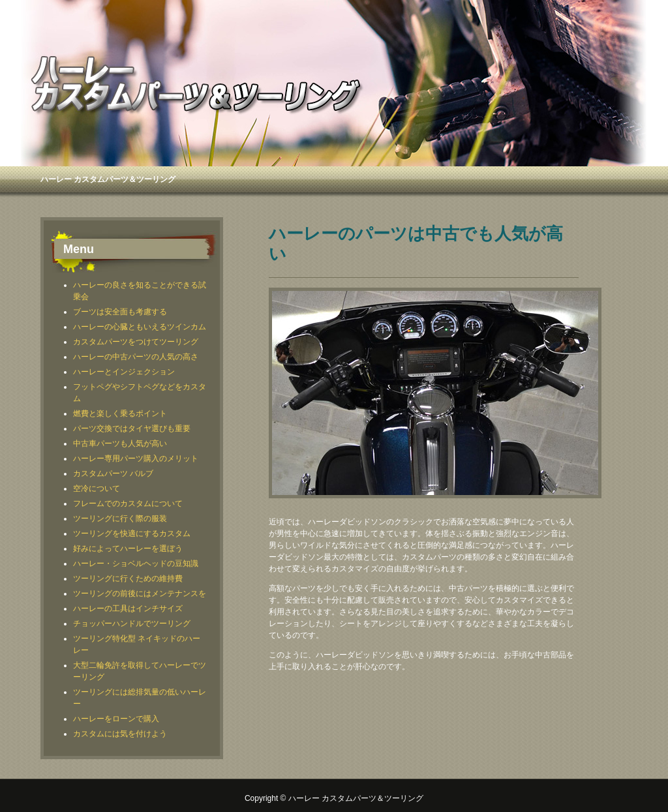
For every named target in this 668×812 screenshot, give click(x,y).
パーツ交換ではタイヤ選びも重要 (132, 429)
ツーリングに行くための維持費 (128, 579)
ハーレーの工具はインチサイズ (128, 609)
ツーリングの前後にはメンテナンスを (140, 594)
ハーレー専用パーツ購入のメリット (136, 459)
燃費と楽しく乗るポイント (120, 414)
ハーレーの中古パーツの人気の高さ (136, 357)
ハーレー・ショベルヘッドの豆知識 (136, 564)
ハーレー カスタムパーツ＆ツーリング (108, 179)
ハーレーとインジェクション (124, 372)
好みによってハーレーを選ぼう (128, 549)
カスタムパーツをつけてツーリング (136, 342)
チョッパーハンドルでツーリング (132, 624)
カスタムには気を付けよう (120, 734)
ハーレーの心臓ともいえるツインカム (140, 327)
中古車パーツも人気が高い (120, 444)
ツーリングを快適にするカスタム (132, 534)
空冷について (97, 489)
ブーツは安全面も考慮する (120, 312)
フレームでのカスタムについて (128, 504)
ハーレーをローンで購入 (116, 719)
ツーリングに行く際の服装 (120, 519)
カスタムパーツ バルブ (113, 474)
